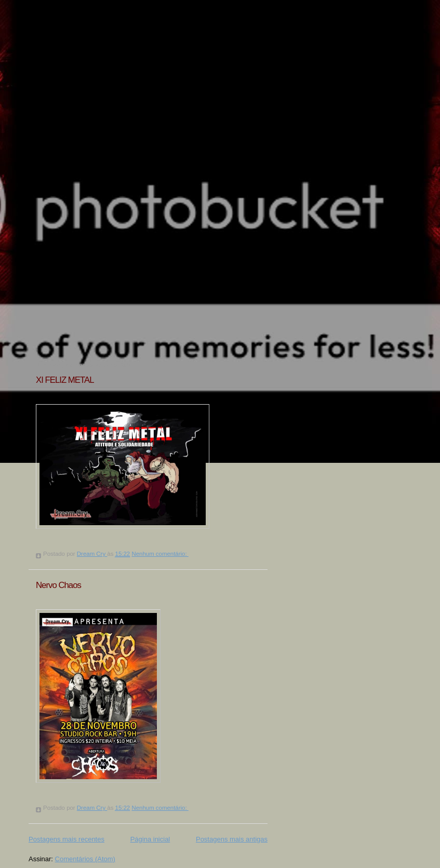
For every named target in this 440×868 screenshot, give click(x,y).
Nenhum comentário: (160, 554)
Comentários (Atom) (85, 859)
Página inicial (150, 839)
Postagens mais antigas (232, 839)
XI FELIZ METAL (65, 380)
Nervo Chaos (58, 585)
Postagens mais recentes (66, 839)
